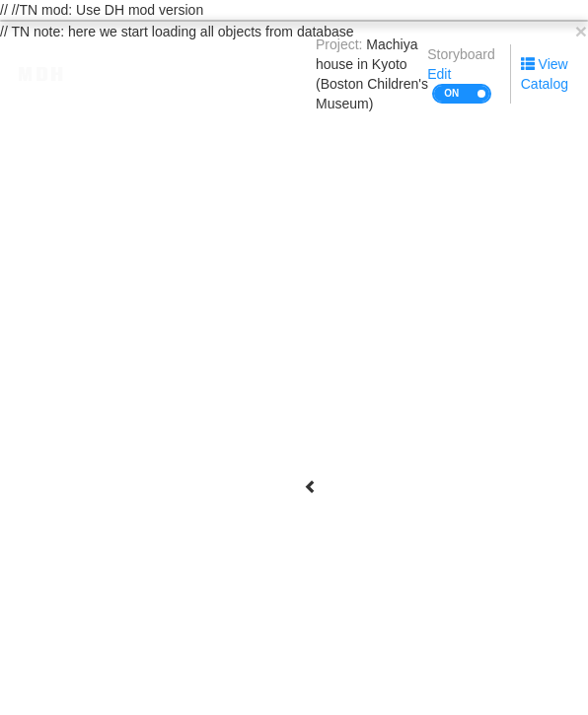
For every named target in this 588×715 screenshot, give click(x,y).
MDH (41, 73)
